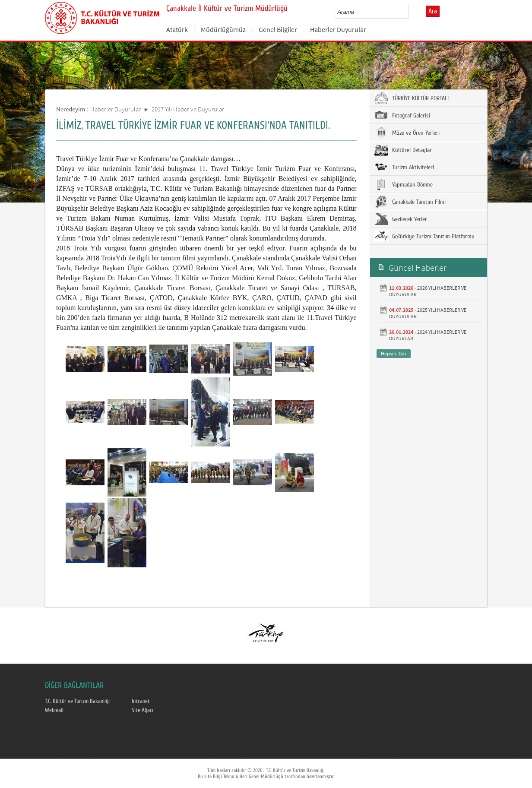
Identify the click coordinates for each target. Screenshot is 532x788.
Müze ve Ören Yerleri (407, 133)
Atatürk (177, 29)
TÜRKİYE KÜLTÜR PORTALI (412, 98)
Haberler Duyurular (338, 29)
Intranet (141, 701)
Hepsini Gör (394, 353)
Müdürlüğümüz (223, 29)
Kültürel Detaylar (403, 150)
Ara (433, 11)
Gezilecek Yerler (401, 219)
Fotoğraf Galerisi (402, 115)
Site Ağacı (142, 710)
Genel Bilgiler (278, 29)
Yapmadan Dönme (404, 184)
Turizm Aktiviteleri (404, 167)
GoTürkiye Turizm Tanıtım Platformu (424, 236)
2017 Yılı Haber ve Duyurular (188, 109)
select (411, 12)
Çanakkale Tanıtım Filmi (410, 202)
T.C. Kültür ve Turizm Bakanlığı (77, 701)
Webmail (54, 710)
